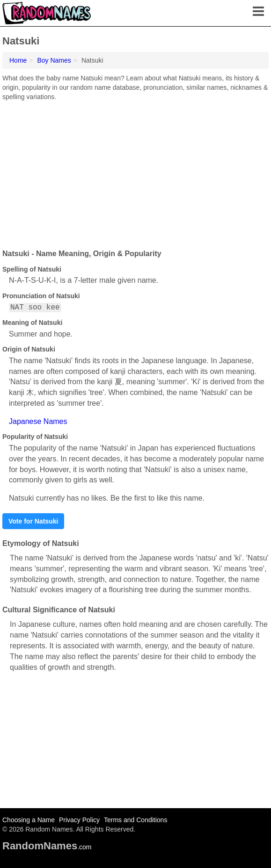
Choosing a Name (29, 820)
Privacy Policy (79, 820)
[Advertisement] (136, 172)
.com (47, 847)
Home (18, 60)
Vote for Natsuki (33, 521)
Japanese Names (38, 421)
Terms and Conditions (135, 820)
